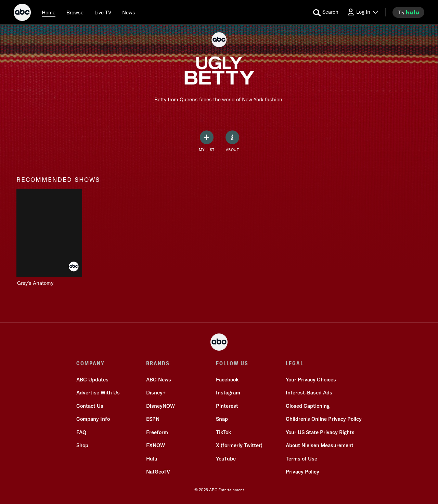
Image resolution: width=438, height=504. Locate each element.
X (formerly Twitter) (239, 445)
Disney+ (156, 393)
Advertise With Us (98, 393)
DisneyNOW (160, 406)
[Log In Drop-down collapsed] (362, 12)
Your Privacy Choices (311, 380)
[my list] (207, 141)
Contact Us (90, 406)
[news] (129, 12)
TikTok (223, 432)
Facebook (227, 380)
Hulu (152, 459)
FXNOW (156, 445)
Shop (82, 445)
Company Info (93, 419)
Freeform (157, 432)
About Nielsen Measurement (320, 445)
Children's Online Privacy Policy (324, 419)
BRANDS (158, 363)
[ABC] (22, 13)
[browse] (75, 12)
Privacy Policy (302, 472)
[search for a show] (326, 12)
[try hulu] (408, 12)
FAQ (81, 432)
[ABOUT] (232, 141)
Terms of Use (301, 459)
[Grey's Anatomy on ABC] (49, 237)
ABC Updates (92, 380)
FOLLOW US (232, 363)
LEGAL (295, 363)
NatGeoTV (158, 472)
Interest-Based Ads (309, 393)
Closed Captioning (308, 406)
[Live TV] (103, 12)
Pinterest (227, 406)
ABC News (159, 380)
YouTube (226, 459)
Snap (222, 419)
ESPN (153, 419)
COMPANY (91, 363)
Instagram (228, 393)
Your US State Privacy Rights (320, 432)
